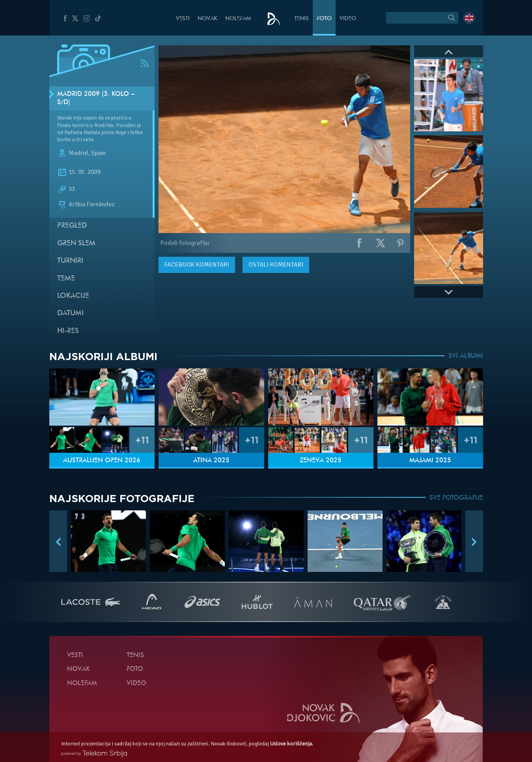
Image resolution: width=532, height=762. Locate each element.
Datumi (70, 313)
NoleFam (238, 19)
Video (348, 19)
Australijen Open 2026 (102, 461)
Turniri (70, 261)
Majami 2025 (430, 461)
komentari (197, 265)
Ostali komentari (276, 265)
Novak (207, 19)
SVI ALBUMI (466, 356)
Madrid (78, 153)
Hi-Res (68, 331)
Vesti (183, 19)
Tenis (301, 19)
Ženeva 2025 (321, 461)
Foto (324, 19)
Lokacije (73, 296)
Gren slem (76, 244)
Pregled (72, 226)
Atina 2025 (211, 461)
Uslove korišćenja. (292, 744)
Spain (98, 153)
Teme (66, 279)
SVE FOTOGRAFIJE (456, 498)
